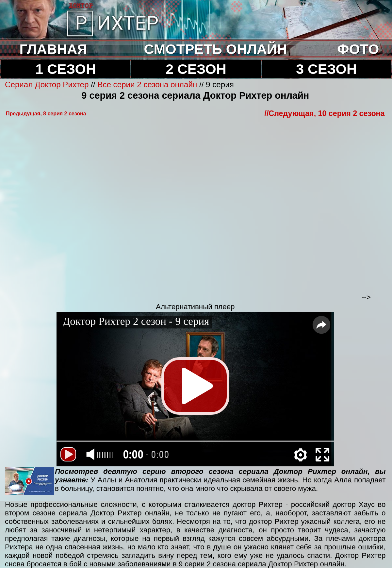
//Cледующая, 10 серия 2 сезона (324, 113)
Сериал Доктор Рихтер (47, 84)
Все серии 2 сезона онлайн (147, 84)
